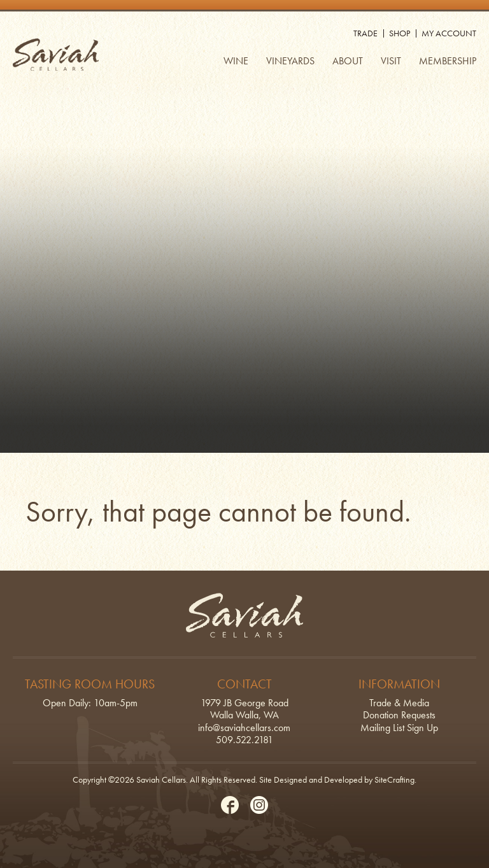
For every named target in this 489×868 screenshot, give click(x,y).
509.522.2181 (244, 740)
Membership (448, 61)
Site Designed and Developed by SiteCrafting (337, 779)
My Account (449, 33)
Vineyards (290, 61)
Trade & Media (399, 703)
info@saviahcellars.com (244, 728)
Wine (236, 61)
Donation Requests (399, 715)
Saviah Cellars (56, 54)
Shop (400, 33)
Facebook (230, 805)
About (348, 61)
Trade (365, 33)
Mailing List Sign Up (399, 728)
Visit (391, 61)
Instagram (259, 805)
